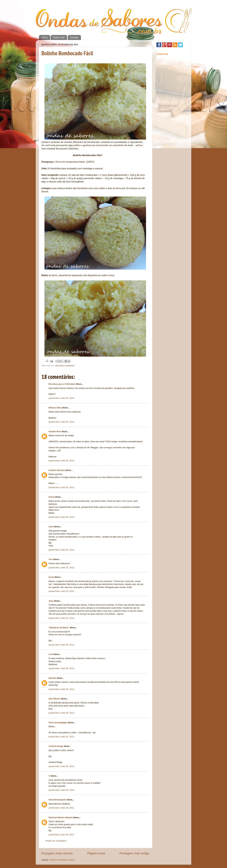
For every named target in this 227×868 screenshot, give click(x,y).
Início (45, 37)
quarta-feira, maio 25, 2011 (61, 398)
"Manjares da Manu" (59, 628)
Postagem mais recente (57, 853)
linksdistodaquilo (57, 800)
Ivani (51, 527)
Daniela (53, 678)
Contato (74, 37)
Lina (51, 654)
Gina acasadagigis (58, 722)
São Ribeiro (55, 699)
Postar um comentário (56, 841)
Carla (51, 577)
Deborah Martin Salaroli (61, 817)
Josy (51, 601)
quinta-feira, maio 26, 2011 (61, 808)
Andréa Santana (57, 470)
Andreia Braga (56, 746)
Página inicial (96, 853)
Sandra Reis (55, 431)
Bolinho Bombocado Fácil (67, 53)
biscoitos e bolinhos (65, 366)
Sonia (52, 497)
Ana (51, 559)
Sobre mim (59, 37)
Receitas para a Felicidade (62, 384)
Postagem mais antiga (134, 853)
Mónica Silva (55, 408)
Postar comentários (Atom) (62, 860)
